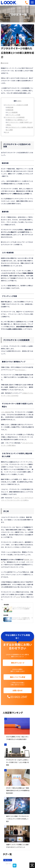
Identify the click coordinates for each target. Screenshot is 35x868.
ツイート (8, 864)
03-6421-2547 (27, 3)
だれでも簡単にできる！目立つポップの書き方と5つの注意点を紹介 (17, 738)
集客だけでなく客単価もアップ (18, 120)
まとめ (7, 132)
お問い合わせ (18, 690)
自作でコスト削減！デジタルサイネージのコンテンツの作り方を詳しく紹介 (17, 819)
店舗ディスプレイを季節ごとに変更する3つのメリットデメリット (17, 846)
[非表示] (19, 101)
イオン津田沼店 (6, 412)
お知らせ (8, 860)
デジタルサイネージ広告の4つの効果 (16, 105)
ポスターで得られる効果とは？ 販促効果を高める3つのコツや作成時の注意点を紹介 (18, 790)
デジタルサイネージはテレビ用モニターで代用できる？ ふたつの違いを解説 (17, 762)
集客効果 (11, 110)
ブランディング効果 (14, 115)
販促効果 (11, 107)
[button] (32, 2)
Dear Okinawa (20, 370)
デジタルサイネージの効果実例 (15, 117)
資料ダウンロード (18, 663)
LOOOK (18, 597)
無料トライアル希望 (18, 677)
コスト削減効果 (13, 112)
